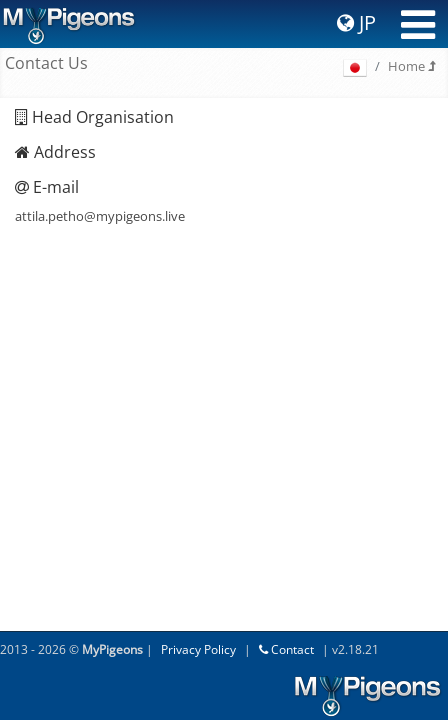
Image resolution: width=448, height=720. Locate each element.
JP (356, 22)
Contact (286, 649)
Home (411, 66)
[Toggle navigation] (418, 25)
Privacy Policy (198, 649)
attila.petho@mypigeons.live (100, 216)
